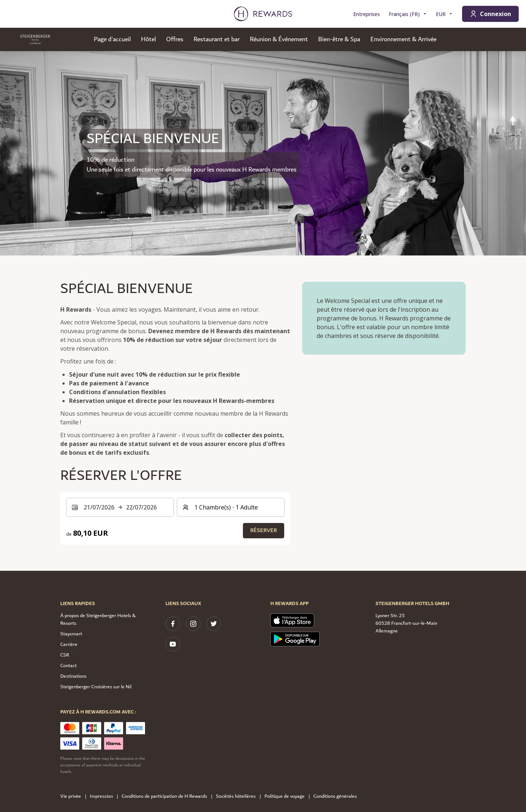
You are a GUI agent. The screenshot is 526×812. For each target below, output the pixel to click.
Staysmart (71, 634)
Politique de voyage (287, 796)
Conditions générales (337, 796)
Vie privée (73, 796)
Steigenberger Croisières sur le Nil (96, 687)
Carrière (69, 644)
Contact (68, 666)
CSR (65, 655)
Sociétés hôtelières (238, 796)
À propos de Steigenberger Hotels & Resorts (98, 619)
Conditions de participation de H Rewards (167, 796)
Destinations (73, 676)
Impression (104, 796)
